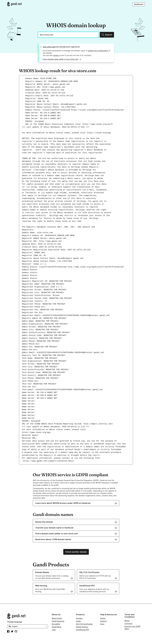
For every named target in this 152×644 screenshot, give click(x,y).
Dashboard (139, 4)
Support (103, 621)
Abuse (127, 621)
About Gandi (57, 618)
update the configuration (98, 51)
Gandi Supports (58, 621)
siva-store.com (49, 47)
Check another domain (76, 552)
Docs (102, 624)
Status (103, 618)
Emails (78, 621)
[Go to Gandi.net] (14, 4)
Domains (79, 618)
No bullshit (56, 624)
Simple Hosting (82, 627)
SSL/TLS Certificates (84, 624)
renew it (56, 55)
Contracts (128, 623)
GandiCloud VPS (82, 630)
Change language (15, 622)
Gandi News (57, 627)
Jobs (54, 630)
